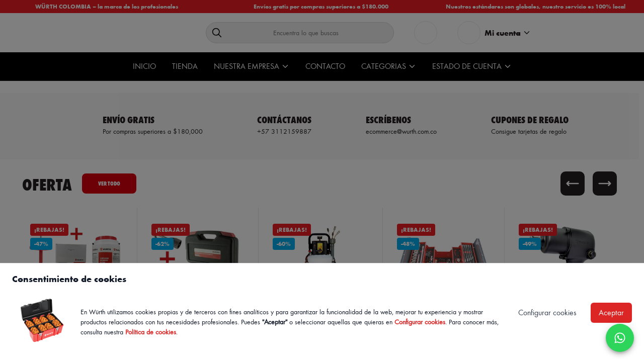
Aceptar (611, 312)
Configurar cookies (420, 322)
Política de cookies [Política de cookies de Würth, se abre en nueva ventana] (151, 332)
